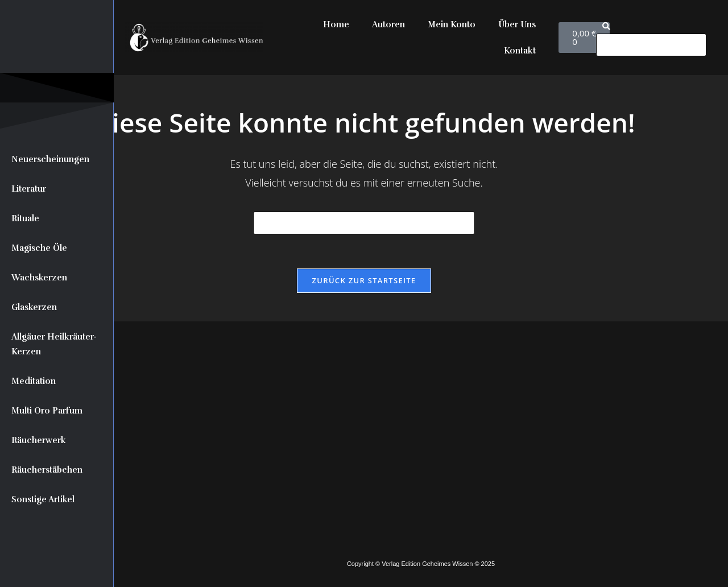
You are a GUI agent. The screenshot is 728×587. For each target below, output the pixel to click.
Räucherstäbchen (47, 470)
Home (336, 24)
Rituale (25, 218)
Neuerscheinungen (50, 159)
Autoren (388, 24)
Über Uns (517, 24)
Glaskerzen (34, 307)
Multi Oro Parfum (47, 411)
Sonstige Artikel (43, 499)
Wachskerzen (39, 278)
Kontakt (520, 51)
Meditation (34, 381)
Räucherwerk (39, 440)
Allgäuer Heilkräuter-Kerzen (54, 344)
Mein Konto (452, 24)
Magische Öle (39, 248)
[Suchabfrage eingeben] (364, 223)
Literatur (29, 189)
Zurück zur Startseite (364, 280)
